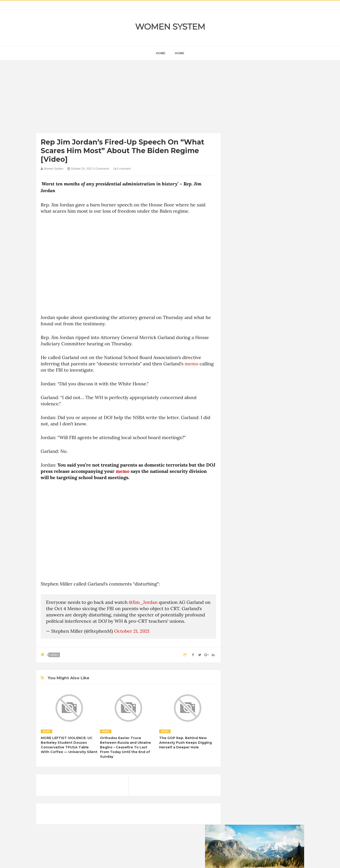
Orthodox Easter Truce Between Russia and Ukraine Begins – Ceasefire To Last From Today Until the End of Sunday (125, 747)
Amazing (239, 573)
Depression (274, 580)
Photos (266, 612)
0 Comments (101, 169)
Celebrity (255, 580)
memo (192, 364)
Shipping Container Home (254, 527)
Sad (279, 612)
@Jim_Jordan (143, 602)
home (161, 53)
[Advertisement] (129, 98)
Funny (283, 588)
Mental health (285, 604)
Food (270, 588)
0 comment (122, 169)
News (54, 655)
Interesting (263, 604)
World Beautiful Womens (250, 628)
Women (271, 620)
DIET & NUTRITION (247, 588)
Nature (238, 612)
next (236, 299)
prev (233, 299)
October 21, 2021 (132, 631)
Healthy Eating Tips (247, 596)
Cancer (238, 580)
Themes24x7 (184, 860)
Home (180, 53)
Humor (270, 596)
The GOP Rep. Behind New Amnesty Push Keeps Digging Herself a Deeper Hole (185, 743)
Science (239, 620)
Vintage (255, 620)
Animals (256, 573)
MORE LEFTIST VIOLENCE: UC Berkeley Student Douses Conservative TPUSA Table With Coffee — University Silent (69, 745)
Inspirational (242, 604)
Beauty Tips (275, 573)
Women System (170, 27)
